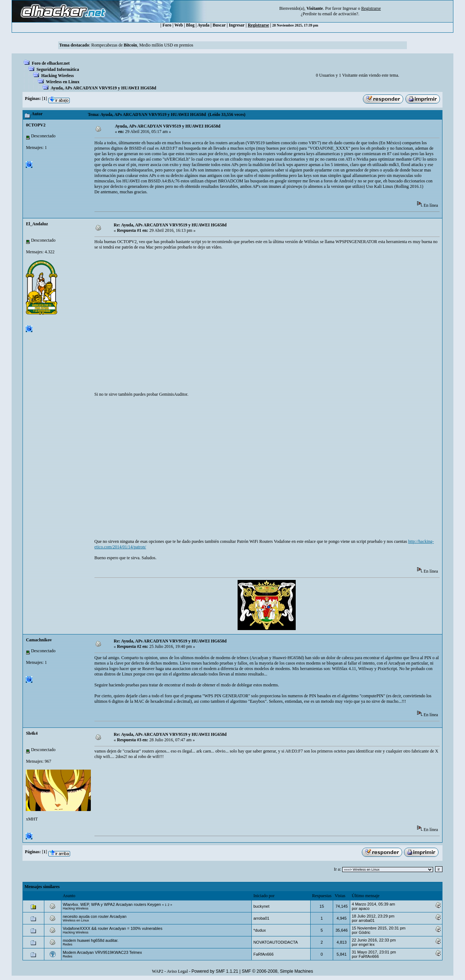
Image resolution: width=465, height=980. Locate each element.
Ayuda (203, 25)
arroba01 (261, 918)
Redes (68, 944)
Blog (190, 25)
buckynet (261, 906)
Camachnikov (39, 640)
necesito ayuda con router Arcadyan (95, 916)
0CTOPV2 (36, 125)
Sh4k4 (32, 733)
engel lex (367, 944)
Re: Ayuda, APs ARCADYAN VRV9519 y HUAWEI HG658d (170, 225)
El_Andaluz (37, 224)
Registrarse (258, 25)
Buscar (219, 25)
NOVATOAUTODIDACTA (275, 942)
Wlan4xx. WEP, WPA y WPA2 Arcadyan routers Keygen (112, 904)
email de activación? (340, 14)
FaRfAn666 (263, 954)
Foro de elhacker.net (50, 63)
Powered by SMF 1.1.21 (215, 971)
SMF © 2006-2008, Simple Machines (278, 971)
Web (179, 25)
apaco (364, 908)
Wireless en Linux (62, 82)
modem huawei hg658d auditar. (91, 940)
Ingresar (350, 8)
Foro (167, 25)
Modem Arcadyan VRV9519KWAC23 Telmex (102, 952)
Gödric (364, 932)
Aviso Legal (177, 971)
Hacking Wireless (57, 76)
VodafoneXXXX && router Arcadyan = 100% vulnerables (113, 928)
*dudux (259, 930)
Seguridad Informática (58, 69)
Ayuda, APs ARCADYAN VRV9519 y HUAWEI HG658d (103, 88)
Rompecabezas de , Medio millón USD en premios (142, 45)
